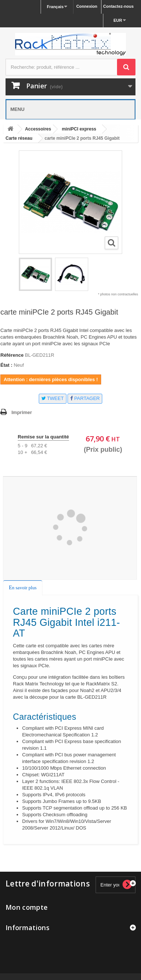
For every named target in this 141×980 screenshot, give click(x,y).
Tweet (53, 398)
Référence (12, 355)
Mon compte (27, 907)
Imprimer (22, 412)
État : (6, 365)
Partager (85, 398)
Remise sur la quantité (43, 437)
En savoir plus (23, 588)
